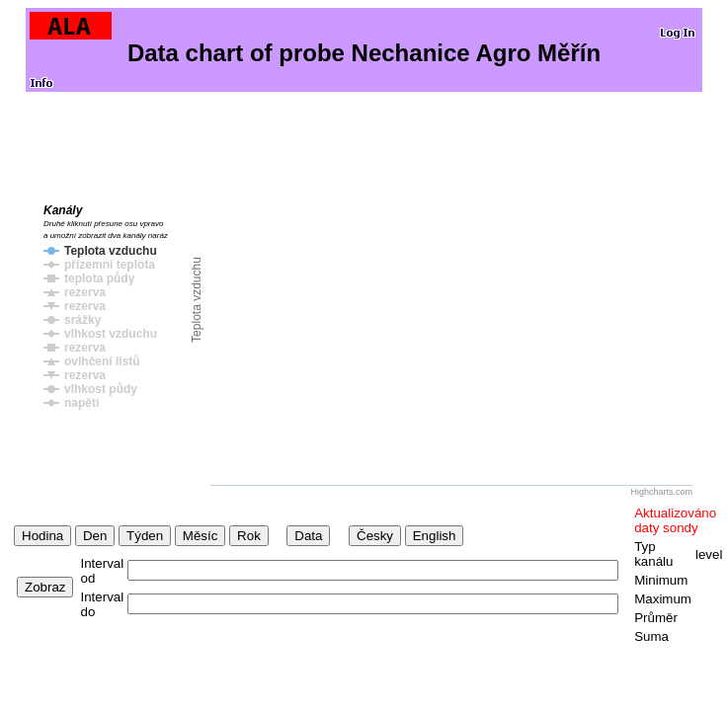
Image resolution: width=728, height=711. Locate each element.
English (435, 536)
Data (308, 536)
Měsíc (201, 536)
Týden (145, 536)
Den (95, 536)
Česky (375, 536)
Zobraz (45, 587)
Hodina (42, 536)
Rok (249, 536)
